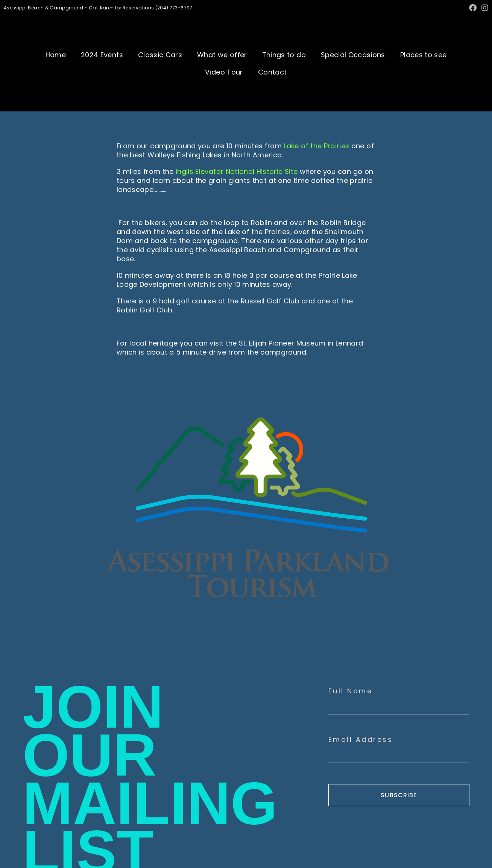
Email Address (361, 740)
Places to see (424, 55)
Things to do (284, 55)
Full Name (351, 691)
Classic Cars (160, 55)
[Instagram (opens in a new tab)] (484, 8)
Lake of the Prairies (316, 146)
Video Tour (224, 72)
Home (56, 55)
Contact (272, 72)
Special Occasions (353, 55)
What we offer (222, 55)
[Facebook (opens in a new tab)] (473, 8)
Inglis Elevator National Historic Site (237, 171)
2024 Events (102, 55)
